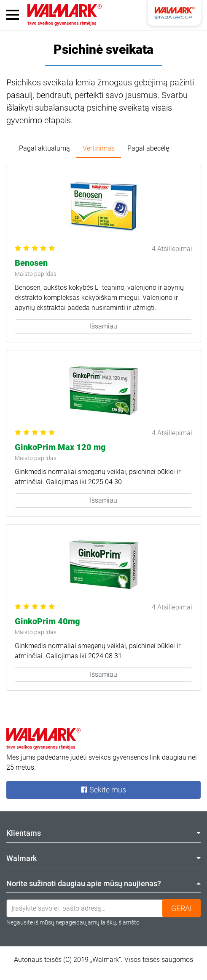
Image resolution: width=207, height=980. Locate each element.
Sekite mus (103, 790)
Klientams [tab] (103, 833)
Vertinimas (99, 148)
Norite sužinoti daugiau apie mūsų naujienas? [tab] (103, 883)
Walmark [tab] (103, 858)
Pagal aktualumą (44, 148)
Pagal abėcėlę (148, 148)
